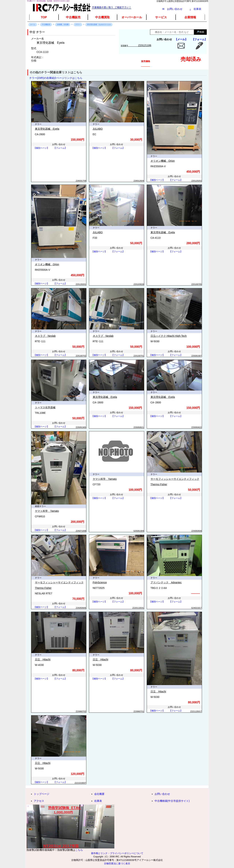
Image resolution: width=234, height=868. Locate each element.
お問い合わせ (162, 794)
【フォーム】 (199, 39)
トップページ (42, 794)
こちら (79, 850)
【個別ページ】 (41, 148)
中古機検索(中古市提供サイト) (172, 801)
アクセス (39, 801)
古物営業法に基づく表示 (117, 864)
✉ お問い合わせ (172, 9)
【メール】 (181, 39)
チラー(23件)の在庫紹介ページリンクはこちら (56, 78)
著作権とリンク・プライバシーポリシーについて (117, 853)
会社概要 (99, 794)
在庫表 (195, 9)
